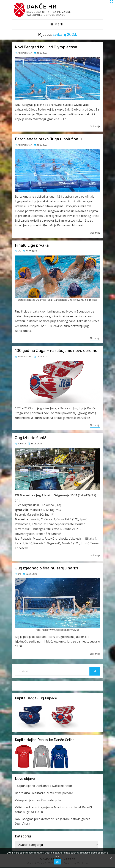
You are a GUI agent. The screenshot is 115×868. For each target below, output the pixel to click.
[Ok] (111, 858)
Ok (57, 862)
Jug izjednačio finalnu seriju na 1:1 (46, 569)
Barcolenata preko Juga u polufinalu (48, 140)
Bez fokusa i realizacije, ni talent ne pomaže (44, 793)
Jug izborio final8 (31, 438)
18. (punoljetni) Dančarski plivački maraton (43, 786)
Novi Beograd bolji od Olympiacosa (46, 48)
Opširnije (95, 127)
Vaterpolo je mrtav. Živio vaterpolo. (38, 801)
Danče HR (43, 7)
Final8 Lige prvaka (32, 246)
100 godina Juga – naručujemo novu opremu (56, 351)
